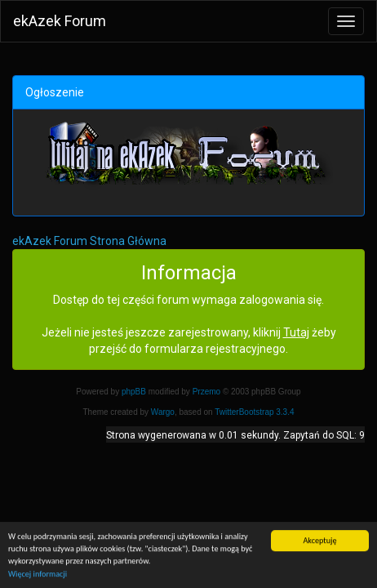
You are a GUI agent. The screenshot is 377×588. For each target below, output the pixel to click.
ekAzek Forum (60, 21)
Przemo (206, 392)
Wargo (163, 412)
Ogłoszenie (55, 92)
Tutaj (296, 332)
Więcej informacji (38, 575)
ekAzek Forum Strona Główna (89, 241)
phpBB (134, 392)
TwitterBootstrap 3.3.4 (254, 412)
